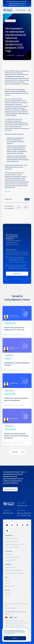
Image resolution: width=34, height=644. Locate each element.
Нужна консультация (10, 489)
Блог (6, 16)
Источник (8, 191)
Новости (13, 16)
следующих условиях (22, 269)
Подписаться (17, 274)
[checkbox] (7, 257)
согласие (14, 257)
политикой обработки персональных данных (18, 261)
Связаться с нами (21, 10)
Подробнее (22, 5)
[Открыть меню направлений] (29, 10)
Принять (15, 638)
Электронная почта (11, 250)
